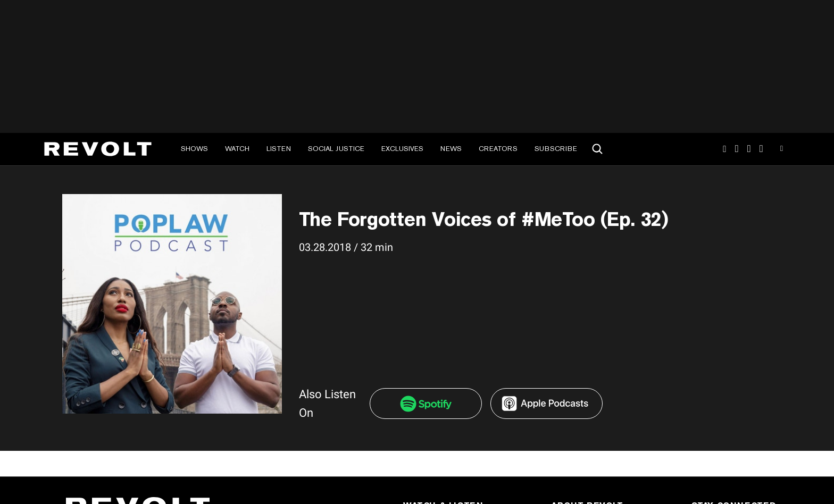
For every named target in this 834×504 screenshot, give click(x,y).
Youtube (782, 150)
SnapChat (749, 149)
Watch (237, 149)
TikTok (737, 149)
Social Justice (336, 149)
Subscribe (556, 149)
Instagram (724, 149)
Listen (279, 149)
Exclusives (402, 149)
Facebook (761, 149)
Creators (498, 149)
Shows (194, 149)
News (451, 149)
